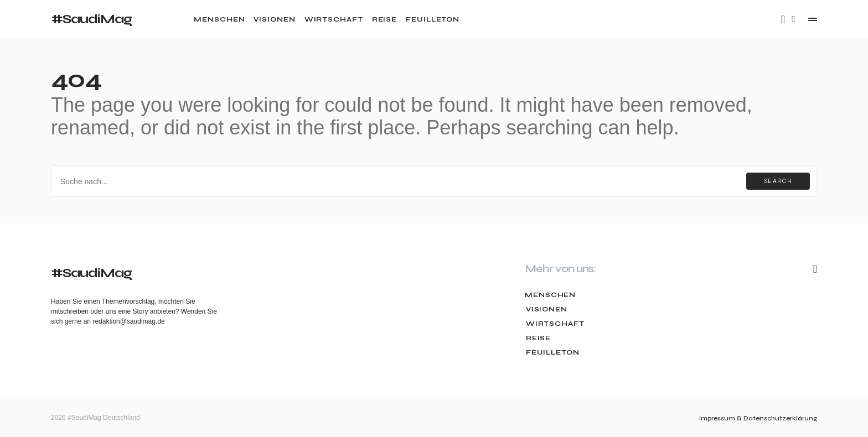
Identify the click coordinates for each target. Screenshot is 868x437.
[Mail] (783, 19)
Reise (538, 338)
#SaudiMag (91, 19)
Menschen (550, 295)
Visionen (546, 309)
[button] (793, 19)
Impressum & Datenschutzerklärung (758, 418)
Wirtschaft (554, 324)
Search (778, 181)
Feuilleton (552, 352)
